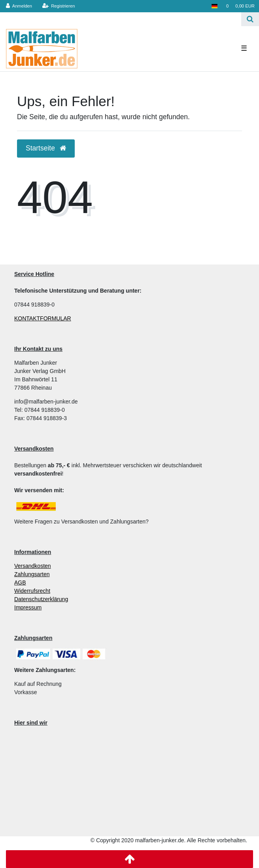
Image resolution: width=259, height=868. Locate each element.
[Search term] (121, 19)
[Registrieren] (58, 6)
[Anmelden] (19, 6)
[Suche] (250, 19)
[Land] (214, 6)
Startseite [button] (46, 148)
